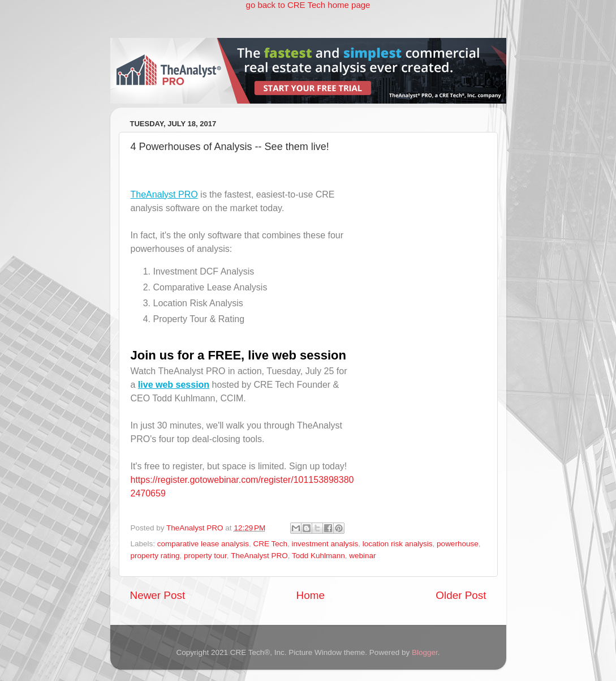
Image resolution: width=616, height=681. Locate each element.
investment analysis (325, 544)
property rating (155, 556)
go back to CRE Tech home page (308, 5)
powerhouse (458, 544)
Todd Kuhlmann (318, 556)
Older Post (461, 595)
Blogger (425, 652)
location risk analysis (398, 544)
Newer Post (158, 595)
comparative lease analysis (203, 544)
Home (311, 595)
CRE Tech (270, 544)
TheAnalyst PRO (164, 194)
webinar (362, 556)
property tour (205, 556)
